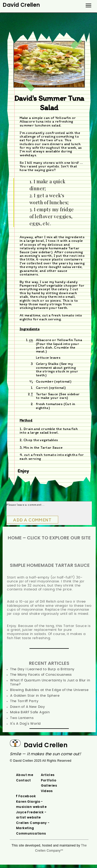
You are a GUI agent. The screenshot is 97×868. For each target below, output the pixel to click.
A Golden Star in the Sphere (35, 696)
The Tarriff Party (24, 701)
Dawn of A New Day (27, 707)
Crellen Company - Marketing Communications (33, 828)
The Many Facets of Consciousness (41, 675)
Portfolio (49, 780)
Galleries (49, 785)
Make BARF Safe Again (30, 712)
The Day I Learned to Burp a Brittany (42, 669)
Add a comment (32, 520)
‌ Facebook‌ (27, 796)
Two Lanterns (22, 718)
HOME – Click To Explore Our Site (49, 538)
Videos (47, 791)
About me (25, 775)
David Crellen (46, 745)
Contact (24, 780)
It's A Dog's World (25, 724)
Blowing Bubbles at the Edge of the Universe (49, 690)
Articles (48, 775)
